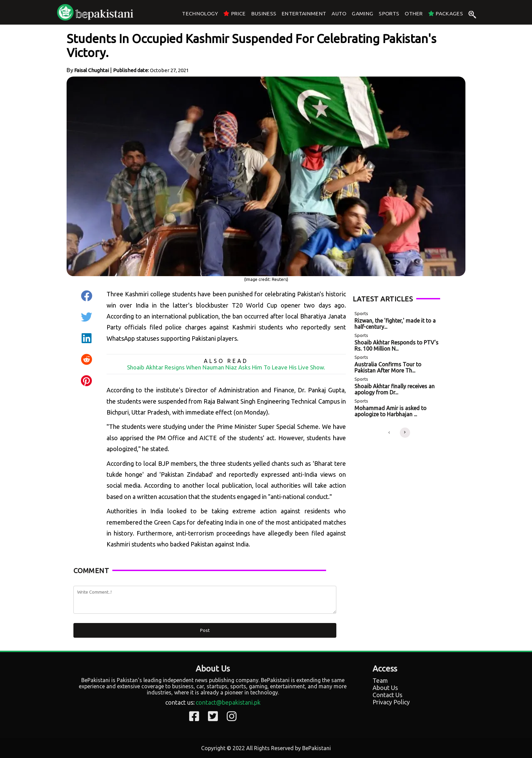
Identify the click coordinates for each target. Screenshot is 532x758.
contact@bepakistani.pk (228, 702)
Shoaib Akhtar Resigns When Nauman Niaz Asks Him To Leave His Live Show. (226, 367)
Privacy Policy (391, 702)
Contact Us (387, 695)
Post (205, 630)
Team (380, 680)
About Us (385, 688)
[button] (389, 433)
